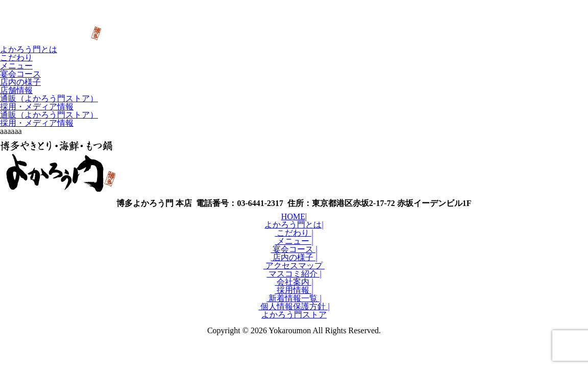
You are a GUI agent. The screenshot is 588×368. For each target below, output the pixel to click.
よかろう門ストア (294, 315)
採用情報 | (294, 290)
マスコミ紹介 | (294, 274)
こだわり (16, 57)
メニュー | (294, 241)
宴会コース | (294, 249)
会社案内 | (294, 282)
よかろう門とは (29, 49)
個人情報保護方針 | (294, 306)
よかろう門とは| (294, 225)
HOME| (294, 216)
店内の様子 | (294, 257)
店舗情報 (16, 90)
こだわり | (294, 233)
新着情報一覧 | (294, 298)
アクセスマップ (294, 266)
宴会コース (20, 74)
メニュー (16, 66)
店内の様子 (20, 82)
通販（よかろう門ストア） (49, 98)
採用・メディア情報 (37, 107)
